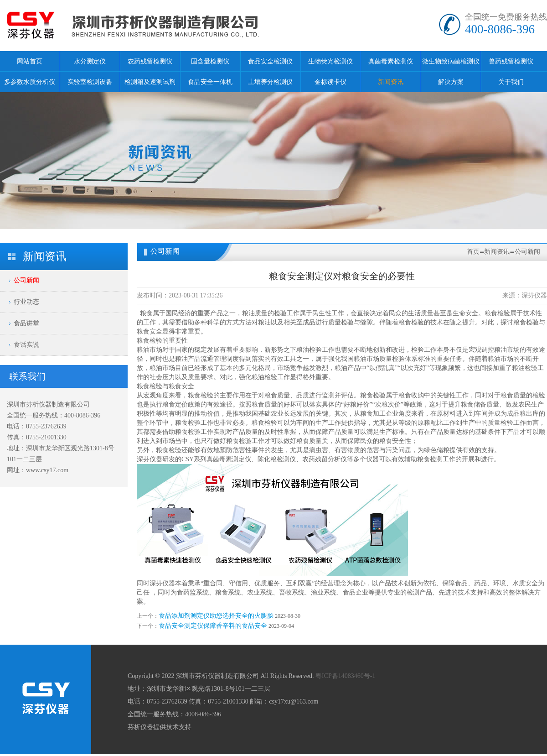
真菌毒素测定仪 (229, 459)
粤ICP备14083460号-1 (345, 676)
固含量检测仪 (210, 61)
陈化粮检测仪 (277, 459)
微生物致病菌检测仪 (451, 61)
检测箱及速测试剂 (150, 82)
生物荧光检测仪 (330, 61)
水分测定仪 (90, 61)
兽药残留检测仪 (511, 61)
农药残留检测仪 (150, 61)
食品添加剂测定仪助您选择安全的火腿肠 (216, 616)
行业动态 (26, 302)
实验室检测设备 (90, 82)
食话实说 (26, 345)
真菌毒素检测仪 (391, 61)
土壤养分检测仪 (270, 82)
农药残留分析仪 (325, 459)
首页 (473, 252)
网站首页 (30, 61)
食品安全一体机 (210, 82)
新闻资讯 (391, 82)
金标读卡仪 (330, 82)
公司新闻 (26, 280)
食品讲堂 (26, 323)
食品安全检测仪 (270, 61)
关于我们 (511, 82)
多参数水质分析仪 (30, 82)
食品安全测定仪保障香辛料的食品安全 (213, 626)
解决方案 (451, 82)
